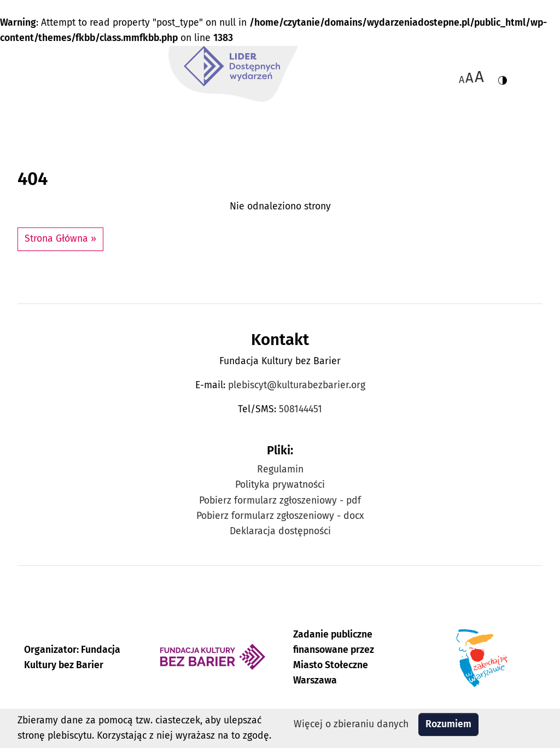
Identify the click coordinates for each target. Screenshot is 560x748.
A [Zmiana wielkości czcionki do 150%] (469, 78)
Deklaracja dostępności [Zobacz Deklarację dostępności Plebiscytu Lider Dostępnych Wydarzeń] (280, 531)
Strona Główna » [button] (60, 239)
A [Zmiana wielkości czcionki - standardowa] (462, 80)
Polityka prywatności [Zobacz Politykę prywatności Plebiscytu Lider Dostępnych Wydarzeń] (280, 485)
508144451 (301, 409)
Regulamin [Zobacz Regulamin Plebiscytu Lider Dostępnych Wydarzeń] (280, 469)
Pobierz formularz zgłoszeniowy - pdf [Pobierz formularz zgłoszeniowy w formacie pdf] (280, 501)
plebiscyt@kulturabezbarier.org (297, 385)
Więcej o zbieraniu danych (351, 724)
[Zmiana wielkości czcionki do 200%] (479, 77)
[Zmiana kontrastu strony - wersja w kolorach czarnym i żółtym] (503, 77)
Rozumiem (448, 724)
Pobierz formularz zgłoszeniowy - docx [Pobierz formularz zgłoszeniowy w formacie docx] (280, 516)
